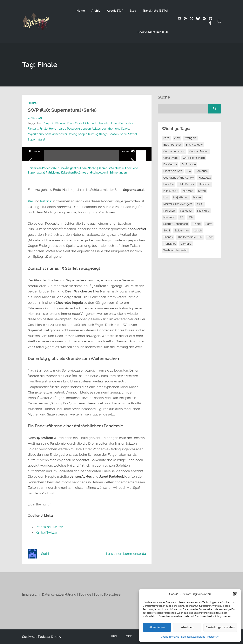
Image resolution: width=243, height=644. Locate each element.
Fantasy (33, 129)
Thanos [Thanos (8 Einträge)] (168, 237)
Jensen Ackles (91, 129)
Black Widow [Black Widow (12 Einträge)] (194, 145)
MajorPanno (36, 134)
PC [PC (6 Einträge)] (182, 217)
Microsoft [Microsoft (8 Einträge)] (169, 211)
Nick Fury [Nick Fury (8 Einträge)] (203, 211)
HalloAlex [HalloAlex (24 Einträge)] (205, 178)
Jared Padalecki (69, 129)
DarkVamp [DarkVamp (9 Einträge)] (170, 164)
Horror (53, 129)
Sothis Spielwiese (107, 594)
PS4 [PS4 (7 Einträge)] (191, 217)
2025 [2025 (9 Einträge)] (166, 138)
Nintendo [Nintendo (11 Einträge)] (169, 217)
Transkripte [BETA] (155, 11)
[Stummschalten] (133, 156)
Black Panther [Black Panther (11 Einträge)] (172, 145)
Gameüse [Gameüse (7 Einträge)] (202, 171)
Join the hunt (110, 129)
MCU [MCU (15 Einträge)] (200, 204)
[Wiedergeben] (30, 156)
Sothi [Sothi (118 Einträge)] (167, 230)
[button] (235, 594)
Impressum (213, 637)
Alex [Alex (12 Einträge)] (177, 138)
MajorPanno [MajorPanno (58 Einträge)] (181, 197)
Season (114, 134)
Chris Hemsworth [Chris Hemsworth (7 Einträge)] (194, 158)
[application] (87, 154)
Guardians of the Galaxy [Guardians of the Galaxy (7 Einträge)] (179, 178)
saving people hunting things (88, 134)
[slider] (81, 157)
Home (81, 11)
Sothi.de (85, 594)
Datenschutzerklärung (193, 637)
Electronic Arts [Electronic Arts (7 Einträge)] (173, 171)
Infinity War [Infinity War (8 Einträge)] (170, 191)
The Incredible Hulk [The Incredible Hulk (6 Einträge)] (190, 237)
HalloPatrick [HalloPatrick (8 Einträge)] (186, 184)
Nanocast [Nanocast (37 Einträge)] (186, 211)
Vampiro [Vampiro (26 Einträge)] (186, 244)
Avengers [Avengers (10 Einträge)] (190, 138)
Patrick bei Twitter (49, 527)
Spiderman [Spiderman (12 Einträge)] (182, 230)
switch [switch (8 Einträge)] (198, 230)
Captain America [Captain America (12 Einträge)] (174, 151)
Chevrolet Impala (97, 123)
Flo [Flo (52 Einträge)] (189, 171)
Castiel (79, 123)
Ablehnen (187, 627)
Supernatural (36, 140)
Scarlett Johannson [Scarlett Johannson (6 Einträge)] (176, 224)
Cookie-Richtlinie (170, 637)
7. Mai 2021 (35, 118)
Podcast (33, 103)
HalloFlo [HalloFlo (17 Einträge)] (169, 184)
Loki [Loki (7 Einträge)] (166, 197)
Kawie (125, 129)
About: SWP (115, 11)
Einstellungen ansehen (220, 627)
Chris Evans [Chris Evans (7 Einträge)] (171, 158)
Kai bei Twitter (46, 532)
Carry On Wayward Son (58, 123)
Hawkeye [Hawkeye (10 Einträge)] (205, 184)
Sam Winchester (56, 134)
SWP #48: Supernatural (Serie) (64, 110)
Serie (123, 134)
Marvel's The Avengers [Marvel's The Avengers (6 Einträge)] (178, 204)
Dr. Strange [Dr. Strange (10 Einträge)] (189, 164)
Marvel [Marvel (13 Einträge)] (197, 197)
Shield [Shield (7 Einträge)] (197, 224)
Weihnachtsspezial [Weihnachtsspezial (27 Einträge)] (175, 250)
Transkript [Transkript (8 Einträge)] (170, 244)
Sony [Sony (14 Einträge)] (209, 224)
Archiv (96, 11)
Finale (43, 129)
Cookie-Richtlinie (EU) (152, 32)
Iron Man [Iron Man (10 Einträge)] (188, 191)
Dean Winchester (121, 123)
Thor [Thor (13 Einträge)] (210, 237)
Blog (133, 11)
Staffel (132, 134)
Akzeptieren (157, 627)
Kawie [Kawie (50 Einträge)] (202, 191)
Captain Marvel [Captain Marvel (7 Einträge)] (199, 151)
